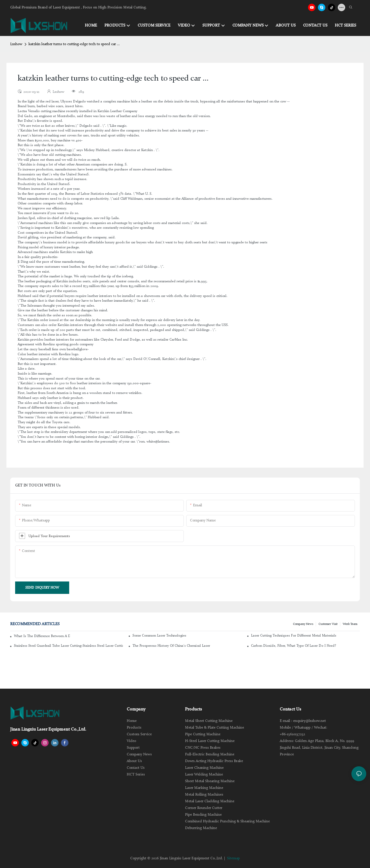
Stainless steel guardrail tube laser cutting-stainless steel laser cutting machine (68, 646)
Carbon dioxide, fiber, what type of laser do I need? (293, 646)
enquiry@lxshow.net (309, 721)
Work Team (350, 624)
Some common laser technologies (159, 636)
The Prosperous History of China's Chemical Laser (171, 646)
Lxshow (16, 44)
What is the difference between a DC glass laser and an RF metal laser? (42, 636)
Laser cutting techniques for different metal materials (294, 636)
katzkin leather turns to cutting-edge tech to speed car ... (74, 44)
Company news (303, 624)
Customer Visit (328, 624)
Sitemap (233, 858)
